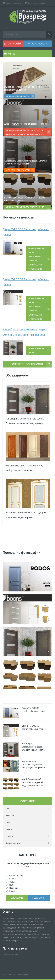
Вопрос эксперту (14, 3)
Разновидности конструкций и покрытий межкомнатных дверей (23, 88)
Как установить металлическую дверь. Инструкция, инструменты (34, 765)
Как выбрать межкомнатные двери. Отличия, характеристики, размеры (26, 162)
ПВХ (8, 822)
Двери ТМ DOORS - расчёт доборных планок (26, 124)
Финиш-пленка (13, 843)
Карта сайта (13, 44)
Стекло (9, 836)
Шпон (9, 809)
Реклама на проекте (37, 3)
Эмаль (9, 829)
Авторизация (37, 44)
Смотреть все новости (27, 364)
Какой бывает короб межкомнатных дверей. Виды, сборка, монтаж (25, 199)
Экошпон (10, 816)
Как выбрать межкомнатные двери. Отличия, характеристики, (34, 747)
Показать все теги (10, 955)
